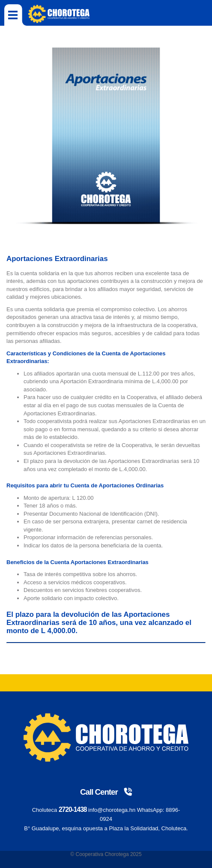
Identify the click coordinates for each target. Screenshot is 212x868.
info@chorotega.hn (112, 810)
